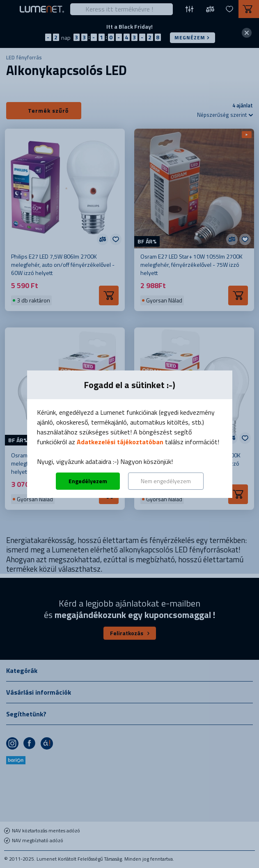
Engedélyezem (88, 481)
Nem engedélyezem (166, 481)
